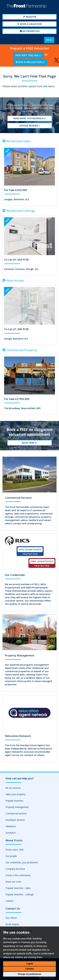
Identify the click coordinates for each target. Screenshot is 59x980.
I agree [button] (29, 964)
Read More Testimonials (29, 118)
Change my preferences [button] (29, 974)
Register (30, 17)
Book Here (29, 443)
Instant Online (28, 55)
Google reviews (30, 126)
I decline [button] (29, 969)
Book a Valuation (29, 24)
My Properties (30, 31)
